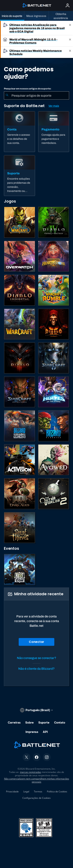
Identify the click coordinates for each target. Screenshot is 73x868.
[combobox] (36, 95)
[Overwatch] (20, 256)
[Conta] (19, 132)
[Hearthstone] (54, 256)
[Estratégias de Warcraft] (20, 324)
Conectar (36, 642)
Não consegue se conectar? (37, 658)
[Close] (70, 28)
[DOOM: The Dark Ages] (20, 494)
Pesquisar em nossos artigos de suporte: (28, 89)
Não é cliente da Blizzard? (36, 669)
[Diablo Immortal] (20, 290)
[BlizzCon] (20, 569)
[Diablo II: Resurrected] (54, 324)
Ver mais (54, 106)
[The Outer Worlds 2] (54, 494)
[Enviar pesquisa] (7, 95)
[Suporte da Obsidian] (54, 460)
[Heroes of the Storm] (54, 392)
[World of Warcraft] (20, 222)
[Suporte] (19, 176)
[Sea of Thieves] (20, 528)
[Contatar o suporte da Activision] (20, 460)
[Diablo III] (20, 358)
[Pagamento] (54, 132)
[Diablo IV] (54, 222)
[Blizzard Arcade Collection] (20, 426)
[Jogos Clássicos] (54, 426)
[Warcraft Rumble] (54, 290)
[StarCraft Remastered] (20, 392)
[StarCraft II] (54, 358)
